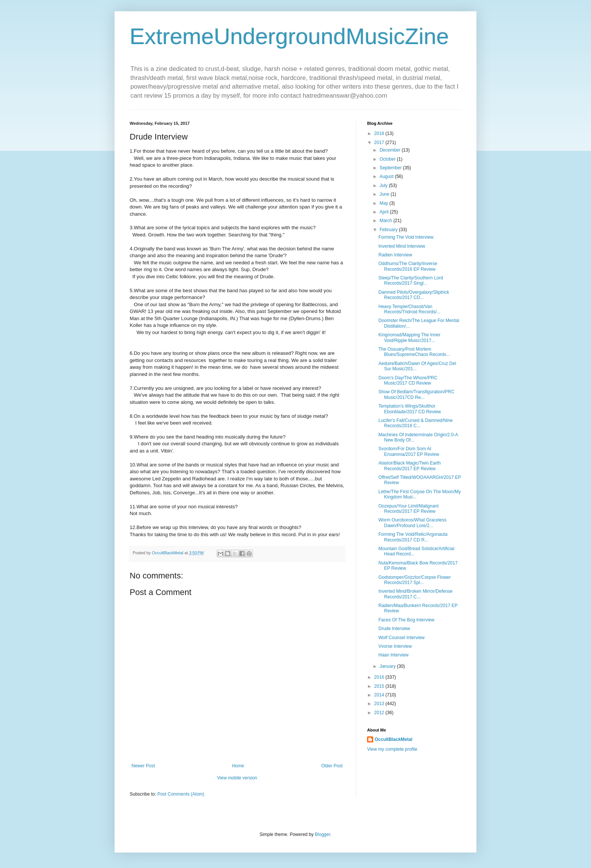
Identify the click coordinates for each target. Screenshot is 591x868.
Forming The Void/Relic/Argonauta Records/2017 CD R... (413, 537)
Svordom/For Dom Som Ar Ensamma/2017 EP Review (409, 451)
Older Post (332, 766)
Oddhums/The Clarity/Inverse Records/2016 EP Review (408, 266)
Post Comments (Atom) (181, 794)
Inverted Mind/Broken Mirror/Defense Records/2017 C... (416, 594)
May (384, 203)
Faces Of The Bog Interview (407, 620)
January (388, 666)
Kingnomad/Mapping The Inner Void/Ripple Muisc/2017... (410, 337)
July (384, 186)
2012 (380, 713)
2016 (380, 677)
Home (238, 766)
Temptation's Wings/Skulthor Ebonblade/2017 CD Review (410, 409)
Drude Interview (394, 629)
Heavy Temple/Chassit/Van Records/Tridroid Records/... (410, 309)
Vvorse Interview (395, 646)
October (388, 159)
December (391, 150)
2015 (380, 686)
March (387, 221)
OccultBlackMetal (393, 739)
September (391, 168)
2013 (380, 704)
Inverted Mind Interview (402, 246)
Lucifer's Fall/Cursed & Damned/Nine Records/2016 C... (416, 423)
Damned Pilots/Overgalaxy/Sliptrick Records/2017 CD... (414, 295)
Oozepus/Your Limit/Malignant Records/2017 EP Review (409, 509)
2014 (380, 695)
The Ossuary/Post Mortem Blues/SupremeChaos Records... (414, 352)
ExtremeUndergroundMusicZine (289, 36)
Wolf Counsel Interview (402, 638)
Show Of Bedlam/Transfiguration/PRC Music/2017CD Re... (416, 394)
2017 (380, 143)
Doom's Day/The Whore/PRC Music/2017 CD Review (408, 380)
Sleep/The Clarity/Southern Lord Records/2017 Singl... (411, 281)
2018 (380, 133)
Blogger (322, 834)
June (385, 194)
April (385, 212)
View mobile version (237, 778)
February (389, 230)
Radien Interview (395, 255)
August (387, 176)
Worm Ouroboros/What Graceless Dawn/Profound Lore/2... (413, 523)
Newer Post (143, 766)
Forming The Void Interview (406, 237)
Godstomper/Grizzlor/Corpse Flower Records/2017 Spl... (415, 580)
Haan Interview (393, 655)
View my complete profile (392, 749)
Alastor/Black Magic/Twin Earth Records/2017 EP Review (410, 466)
